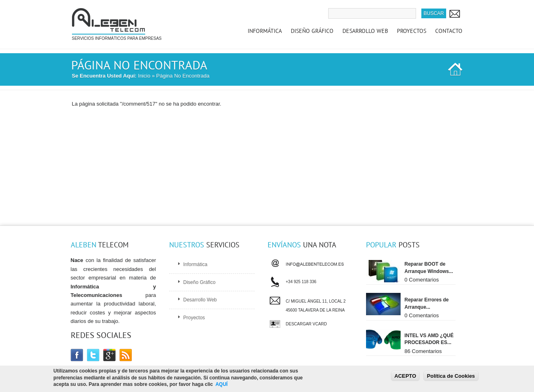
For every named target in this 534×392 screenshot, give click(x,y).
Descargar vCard (306, 324)
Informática (265, 31)
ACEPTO (405, 376)
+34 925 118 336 (301, 281)
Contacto (449, 31)
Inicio (144, 76)
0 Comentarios (422, 280)
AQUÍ (222, 385)
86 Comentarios (423, 351)
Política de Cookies (451, 376)
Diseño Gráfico (312, 31)
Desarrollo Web (365, 31)
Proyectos (412, 31)
